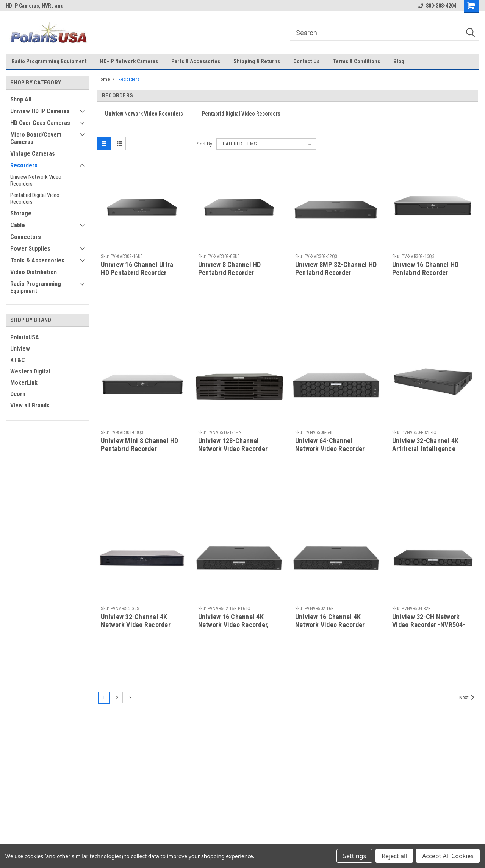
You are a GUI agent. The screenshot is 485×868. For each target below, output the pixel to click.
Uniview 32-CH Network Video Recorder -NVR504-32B (429, 625)
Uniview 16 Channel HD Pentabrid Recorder (425, 269)
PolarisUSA (25, 337)
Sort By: (205, 144)
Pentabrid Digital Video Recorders (35, 198)
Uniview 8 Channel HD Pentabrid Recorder (230, 269)
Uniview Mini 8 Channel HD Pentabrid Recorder (139, 445)
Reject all (394, 856)
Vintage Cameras (33, 154)
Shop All (21, 99)
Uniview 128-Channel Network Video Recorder (233, 445)
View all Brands (30, 405)
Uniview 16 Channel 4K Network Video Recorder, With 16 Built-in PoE (234, 625)
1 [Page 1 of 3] (104, 698)
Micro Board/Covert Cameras (36, 138)
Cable (18, 225)
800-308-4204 (437, 6)
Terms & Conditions (356, 61)
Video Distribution (34, 272)
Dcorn (18, 394)
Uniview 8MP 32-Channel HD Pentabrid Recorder (336, 269)
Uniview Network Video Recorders (36, 180)
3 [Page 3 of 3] (131, 698)
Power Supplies (30, 249)
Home (104, 79)
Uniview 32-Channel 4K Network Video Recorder (136, 621)
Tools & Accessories (37, 260)
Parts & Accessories (196, 61)
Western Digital (30, 371)
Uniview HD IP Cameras (40, 111)
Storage (21, 213)
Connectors (26, 237)
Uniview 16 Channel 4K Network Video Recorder (330, 621)
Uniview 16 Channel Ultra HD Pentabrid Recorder (137, 269)
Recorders (24, 165)
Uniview (20, 349)
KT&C (18, 360)
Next (468, 698)
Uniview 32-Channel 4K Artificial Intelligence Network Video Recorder (427, 449)
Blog (399, 61)
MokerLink (24, 383)
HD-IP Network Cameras (129, 61)
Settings (354, 856)
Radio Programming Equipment (49, 61)
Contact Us (306, 61)
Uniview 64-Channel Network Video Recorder (330, 445)
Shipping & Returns (257, 61)
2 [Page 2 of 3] (117, 698)
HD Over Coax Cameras (40, 123)
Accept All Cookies (448, 856)
